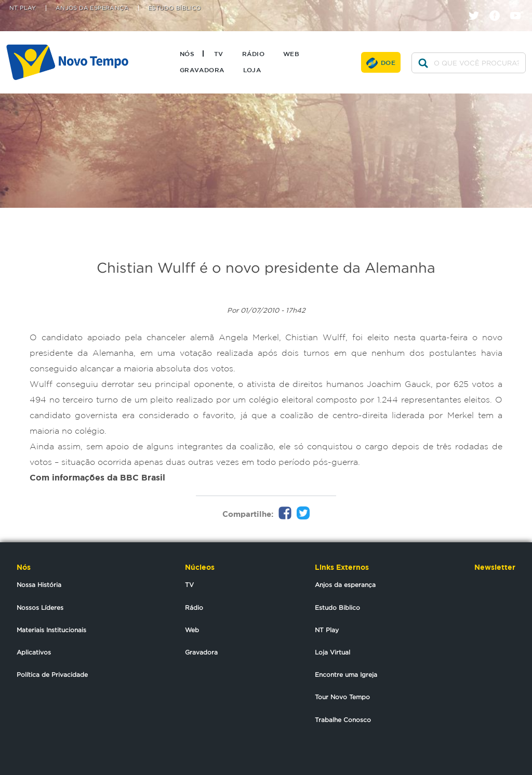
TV (219, 54)
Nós (187, 54)
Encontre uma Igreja (346, 674)
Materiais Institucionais (51, 630)
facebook (498, 6)
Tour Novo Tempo (342, 697)
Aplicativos (34, 652)
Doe (388, 62)
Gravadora (202, 70)
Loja (252, 70)
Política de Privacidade (52, 674)
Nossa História (39, 585)
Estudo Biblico (337, 607)
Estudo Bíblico (175, 8)
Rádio (253, 54)
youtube (519, 6)
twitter (478, 6)
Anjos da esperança (345, 585)
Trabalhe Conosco (343, 720)
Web (291, 54)
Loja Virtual (332, 652)
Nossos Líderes (40, 607)
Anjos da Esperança (92, 8)
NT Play (23, 8)
